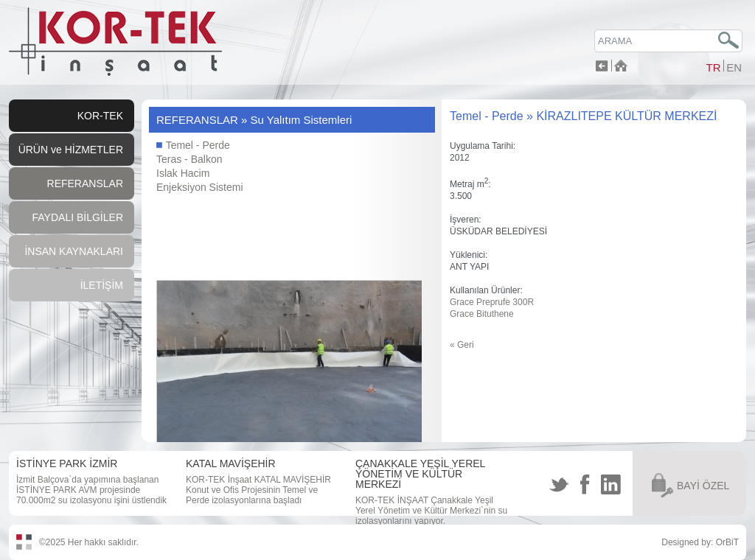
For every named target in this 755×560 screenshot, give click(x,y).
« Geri (462, 345)
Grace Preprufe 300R (492, 302)
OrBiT (727, 542)
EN (734, 67)
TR (713, 67)
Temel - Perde (193, 145)
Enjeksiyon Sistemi (200, 187)
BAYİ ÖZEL (703, 486)
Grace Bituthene (482, 314)
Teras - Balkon (189, 159)
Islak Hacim (183, 173)
